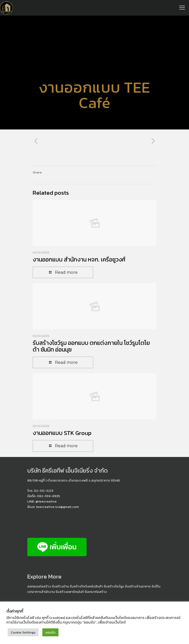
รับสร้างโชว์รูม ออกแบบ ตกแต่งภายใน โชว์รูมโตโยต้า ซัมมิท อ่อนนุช (91, 346)
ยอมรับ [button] (50, 632)
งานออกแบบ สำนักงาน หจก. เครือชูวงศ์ (79, 259)
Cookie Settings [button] (23, 632)
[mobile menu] (182, 8)
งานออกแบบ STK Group (62, 433)
